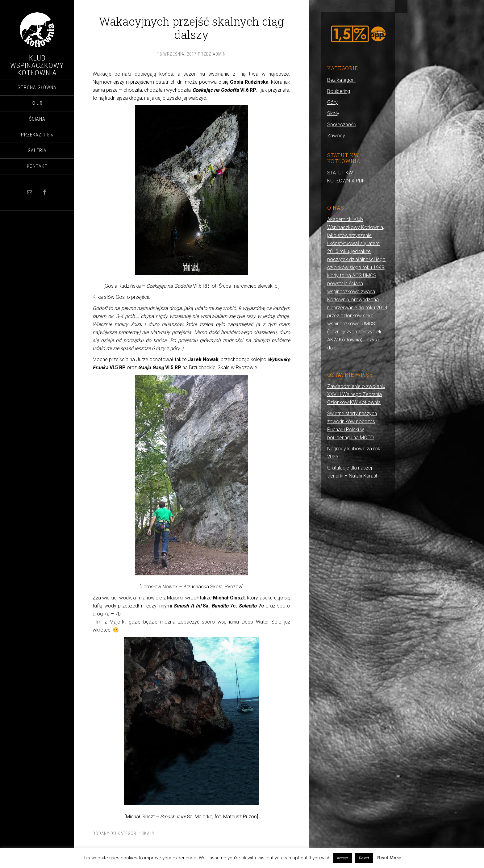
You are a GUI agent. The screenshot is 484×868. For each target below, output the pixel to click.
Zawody (336, 136)
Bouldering (339, 91)
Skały (148, 833)
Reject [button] (364, 858)
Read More (389, 858)
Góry (332, 102)
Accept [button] (343, 858)
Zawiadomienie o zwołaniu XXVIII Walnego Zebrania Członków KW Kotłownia (356, 394)
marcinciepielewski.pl (255, 286)
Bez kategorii (341, 80)
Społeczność (342, 125)
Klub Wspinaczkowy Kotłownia (37, 65)
